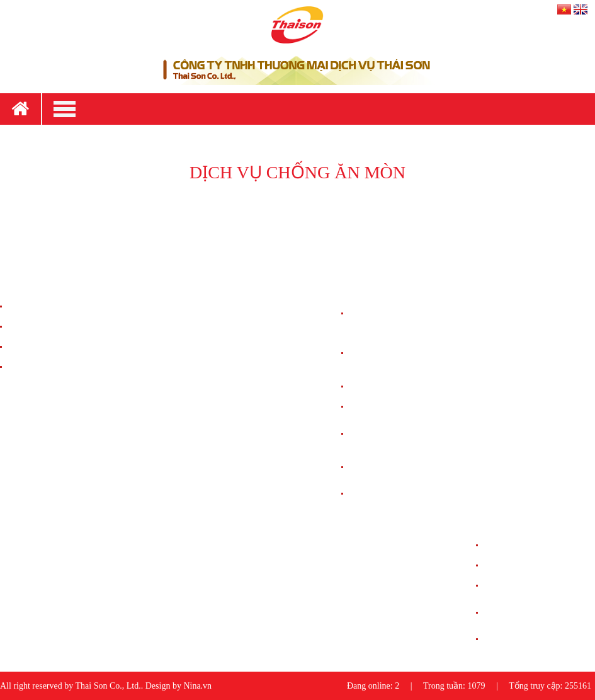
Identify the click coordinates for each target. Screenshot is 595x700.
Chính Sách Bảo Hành (46, 347)
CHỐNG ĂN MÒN (383, 494)
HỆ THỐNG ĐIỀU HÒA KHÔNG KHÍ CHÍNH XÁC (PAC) (397, 353)
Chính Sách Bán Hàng (46, 307)
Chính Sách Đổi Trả (43, 367)
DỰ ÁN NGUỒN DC (521, 565)
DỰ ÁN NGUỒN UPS (523, 586)
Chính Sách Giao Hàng (47, 327)
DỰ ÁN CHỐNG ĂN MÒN (532, 639)
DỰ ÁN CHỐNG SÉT (523, 545)
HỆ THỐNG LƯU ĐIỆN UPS (400, 387)
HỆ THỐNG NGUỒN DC (394, 407)
